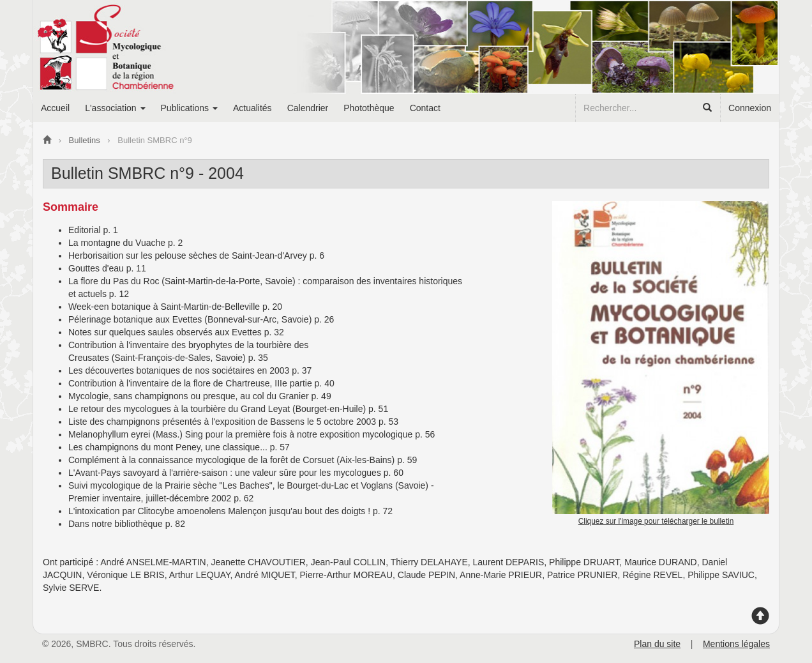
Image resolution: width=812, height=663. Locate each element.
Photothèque (369, 108)
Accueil (55, 108)
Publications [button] (189, 108)
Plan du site (657, 644)
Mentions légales (736, 644)
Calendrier (308, 108)
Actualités (252, 108)
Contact (425, 108)
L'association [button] (115, 108)
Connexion (750, 108)
